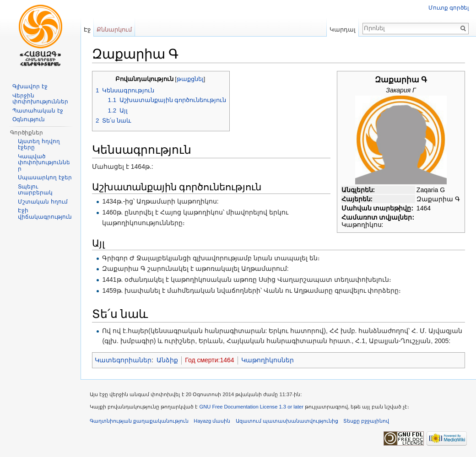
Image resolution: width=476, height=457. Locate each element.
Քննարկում (114, 30)
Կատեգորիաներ (123, 360)
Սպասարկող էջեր (45, 177)
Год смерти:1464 (209, 360)
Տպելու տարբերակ (35, 190)
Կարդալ (343, 30)
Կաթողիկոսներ (268, 360)
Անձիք (167, 360)
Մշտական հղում (43, 202)
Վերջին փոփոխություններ (40, 99)
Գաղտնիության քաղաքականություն (139, 421)
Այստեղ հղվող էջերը (39, 145)
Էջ (87, 30)
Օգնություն (29, 119)
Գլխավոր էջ (30, 86)
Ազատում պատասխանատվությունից (287, 421)
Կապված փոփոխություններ (44, 163)
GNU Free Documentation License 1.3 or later (251, 407)
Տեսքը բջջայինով (366, 421)
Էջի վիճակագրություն (45, 214)
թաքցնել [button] (190, 79)
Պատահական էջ (38, 111)
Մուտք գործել (449, 8)
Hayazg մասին (212, 421)
